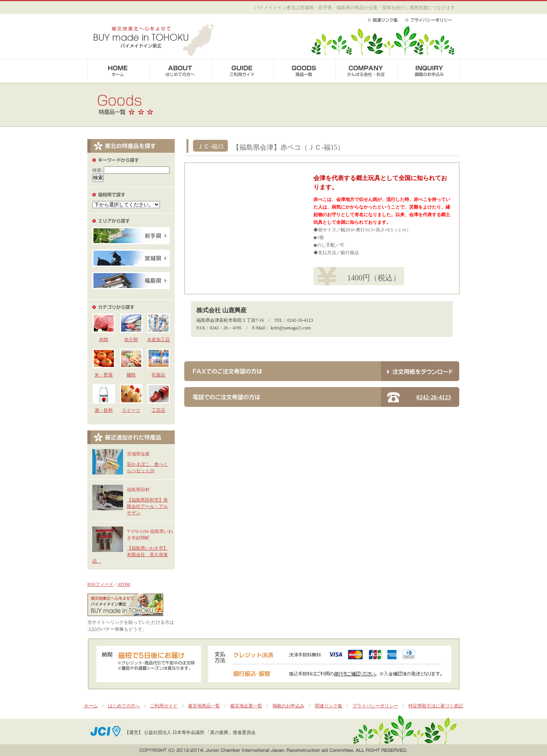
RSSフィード (100, 584)
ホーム (91, 706)
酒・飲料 (104, 410)
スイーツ (131, 410)
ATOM (124, 584)
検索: (97, 170)
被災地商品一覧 (204, 706)
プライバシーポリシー (375, 706)
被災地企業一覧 (246, 706)
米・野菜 (104, 375)
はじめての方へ (124, 706)
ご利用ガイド (164, 706)
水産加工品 (158, 340)
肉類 (104, 340)
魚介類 (131, 340)
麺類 (131, 375)
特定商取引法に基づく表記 (436, 706)
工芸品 (158, 410)
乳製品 (158, 375)
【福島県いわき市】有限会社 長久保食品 (130, 555)
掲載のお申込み (288, 706)
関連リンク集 (329, 706)
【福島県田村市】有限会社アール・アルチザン (147, 506)
